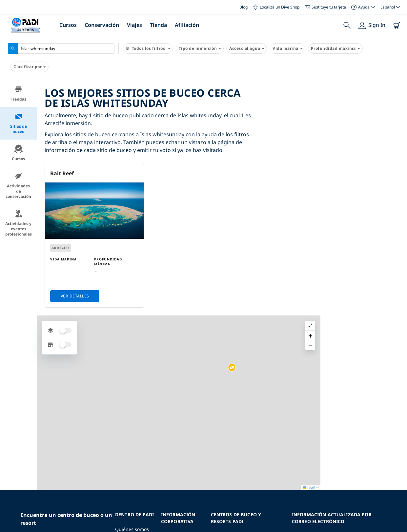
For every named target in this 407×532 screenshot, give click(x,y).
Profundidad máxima (335, 48)
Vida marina (287, 48)
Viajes (134, 25)
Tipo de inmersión (200, 48)
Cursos (68, 25)
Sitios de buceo (19, 123)
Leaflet (397, 526)
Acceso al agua (247, 48)
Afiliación (187, 25)
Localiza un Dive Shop (276, 7)
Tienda (158, 25)
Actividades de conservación (18, 186)
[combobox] (61, 48)
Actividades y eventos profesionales (19, 223)
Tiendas (19, 94)
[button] (343, 209)
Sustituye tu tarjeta (325, 7)
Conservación (102, 25)
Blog (244, 7)
